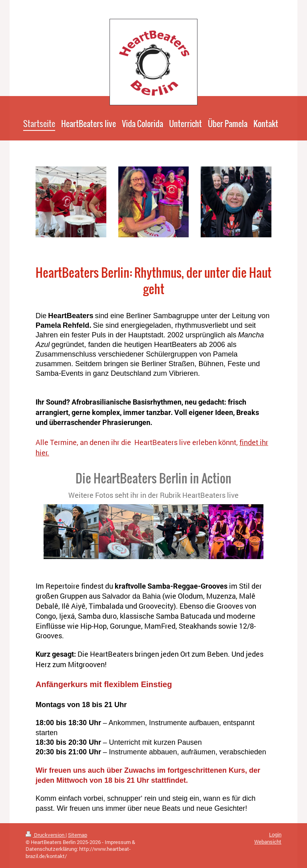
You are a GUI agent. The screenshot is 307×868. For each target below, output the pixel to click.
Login (275, 834)
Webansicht (268, 842)
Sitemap (78, 835)
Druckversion (46, 835)
